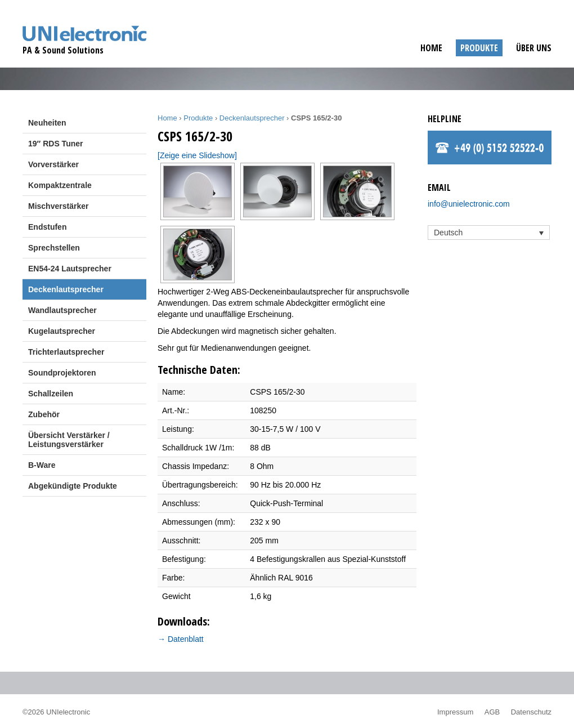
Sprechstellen (54, 248)
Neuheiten (47, 123)
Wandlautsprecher (62, 310)
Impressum (455, 712)
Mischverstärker (58, 206)
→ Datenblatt (181, 639)
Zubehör (44, 414)
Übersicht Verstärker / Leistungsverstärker (69, 440)
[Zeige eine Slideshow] (197, 155)
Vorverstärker (53, 164)
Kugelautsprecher (62, 331)
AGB (492, 712)
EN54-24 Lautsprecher (70, 269)
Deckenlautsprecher (66, 289)
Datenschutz (531, 712)
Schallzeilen (51, 394)
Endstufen (47, 227)
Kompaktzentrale (60, 185)
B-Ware (42, 465)
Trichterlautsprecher (66, 352)
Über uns (534, 48)
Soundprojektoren (62, 373)
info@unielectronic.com (469, 204)
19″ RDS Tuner (55, 144)
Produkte (479, 48)
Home (431, 48)
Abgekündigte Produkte (73, 486)
